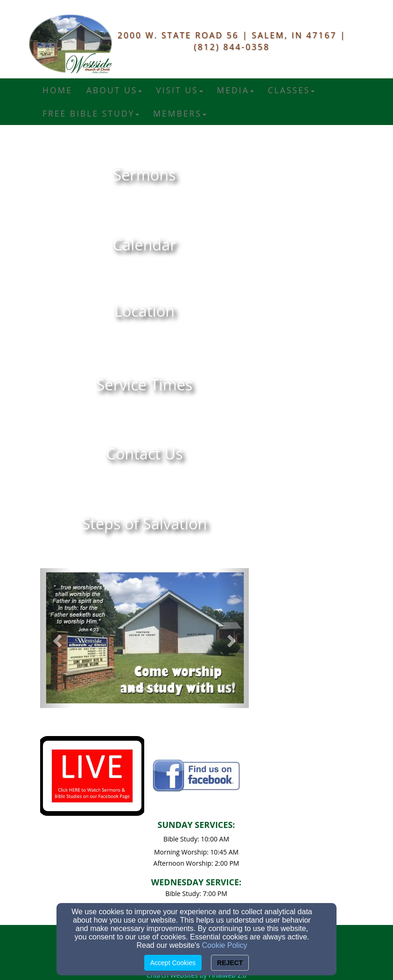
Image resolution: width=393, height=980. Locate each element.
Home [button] (57, 90)
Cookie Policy (225, 945)
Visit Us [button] (179, 90)
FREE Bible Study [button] (91, 113)
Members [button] (180, 113)
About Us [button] (114, 90)
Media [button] (235, 90)
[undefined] (144, 175)
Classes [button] (291, 90)
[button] (56, 638)
